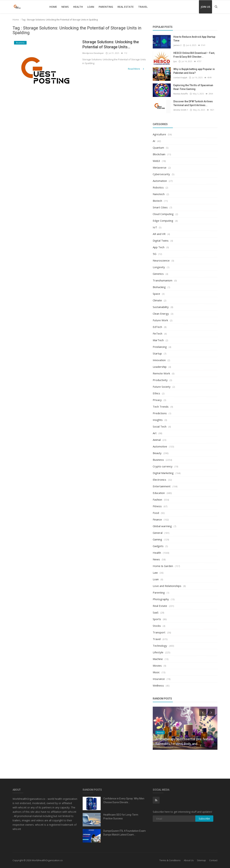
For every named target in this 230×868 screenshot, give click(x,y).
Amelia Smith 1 (181, 110)
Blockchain (159, 154)
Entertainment (162, 486)
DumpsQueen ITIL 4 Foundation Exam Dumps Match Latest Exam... (125, 833)
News (65, 7)
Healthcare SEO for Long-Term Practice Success (121, 817)
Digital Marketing (163, 473)
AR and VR (159, 234)
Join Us (205, 7)
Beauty (157, 453)
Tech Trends (161, 407)
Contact (213, 860)
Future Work (160, 320)
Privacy (157, 400)
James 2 (177, 45)
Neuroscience (161, 260)
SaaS (156, 612)
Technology (160, 646)
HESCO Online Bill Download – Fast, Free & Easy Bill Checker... (194, 55)
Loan (91, 7)
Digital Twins (161, 241)
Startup (157, 353)
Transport (159, 632)
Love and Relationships (167, 586)
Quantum (158, 148)
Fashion (157, 500)
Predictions (160, 413)
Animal (157, 440)
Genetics (158, 274)
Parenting (106, 7)
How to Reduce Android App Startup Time (194, 39)
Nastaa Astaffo (181, 94)
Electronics (159, 480)
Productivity (160, 380)
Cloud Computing (163, 214)
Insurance (159, 679)
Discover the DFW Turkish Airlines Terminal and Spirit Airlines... (193, 103)
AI (154, 141)
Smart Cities (160, 207)
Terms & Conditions (170, 860)
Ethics (156, 393)
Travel (143, 7)
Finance (157, 519)
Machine (158, 659)
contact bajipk (180, 77)
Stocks (157, 626)
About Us (189, 860)
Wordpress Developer (93, 53)
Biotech (157, 201)
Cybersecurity (161, 174)
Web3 (156, 161)
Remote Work (161, 373)
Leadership (160, 367)
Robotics (158, 187)
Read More (136, 69)
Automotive (160, 446)
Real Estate (126, 7)
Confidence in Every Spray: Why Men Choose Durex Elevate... (124, 800)
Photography (161, 599)
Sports (157, 619)
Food (156, 513)
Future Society (162, 387)
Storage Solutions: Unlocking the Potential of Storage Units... (111, 44)
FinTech (157, 333)
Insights (158, 420)
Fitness (157, 506)
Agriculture (159, 134)
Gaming (157, 539)
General (158, 533)
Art (155, 433)
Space (156, 294)
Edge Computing (163, 221)
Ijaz (175, 61)
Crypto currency (163, 466)
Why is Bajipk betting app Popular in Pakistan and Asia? (194, 71)
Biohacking (159, 287)
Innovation (159, 360)
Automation (160, 181)
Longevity (159, 267)
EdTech (157, 327)
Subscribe (204, 819)
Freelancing (160, 347)
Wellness (158, 685)
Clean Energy (161, 314)
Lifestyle (158, 652)
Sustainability (161, 307)
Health (78, 7)
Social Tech (160, 426)
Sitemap (201, 860)
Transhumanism (163, 280)
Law (155, 573)
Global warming (162, 526)
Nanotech (159, 194)
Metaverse (160, 167)
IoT (155, 227)
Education (159, 493)
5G (155, 254)
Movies (157, 666)
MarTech (158, 340)
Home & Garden (163, 566)
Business (158, 460)
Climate (157, 300)
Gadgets (158, 546)
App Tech (159, 247)
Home (53, 7)
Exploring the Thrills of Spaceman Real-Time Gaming (193, 87)
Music (156, 672)
